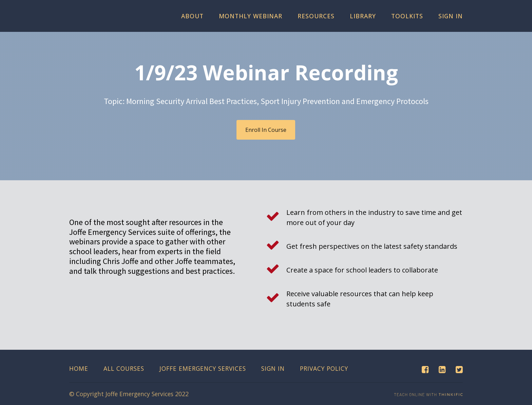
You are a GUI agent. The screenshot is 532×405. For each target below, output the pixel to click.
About (192, 16)
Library (363, 16)
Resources (316, 16)
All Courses (124, 368)
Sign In (451, 16)
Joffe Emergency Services (203, 368)
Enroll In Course (266, 130)
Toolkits (407, 16)
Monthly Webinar (251, 16)
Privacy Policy (324, 368)
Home (79, 368)
